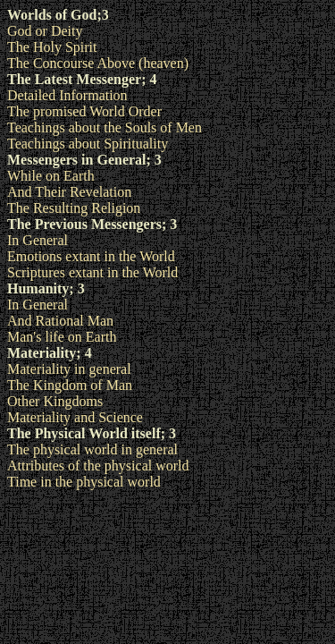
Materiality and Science (75, 417)
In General (38, 240)
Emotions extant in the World (91, 256)
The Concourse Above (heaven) (98, 63)
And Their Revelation (69, 192)
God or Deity (45, 31)
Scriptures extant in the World (92, 272)
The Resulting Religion (74, 208)
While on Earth (51, 176)
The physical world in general (92, 449)
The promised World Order (84, 111)
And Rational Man (60, 321)
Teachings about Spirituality (88, 144)
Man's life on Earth (62, 337)
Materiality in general (69, 369)
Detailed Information (67, 95)
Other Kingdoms (55, 401)
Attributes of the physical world (98, 466)
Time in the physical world (84, 482)
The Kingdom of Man (70, 385)
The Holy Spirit (52, 47)
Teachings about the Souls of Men (105, 127)
